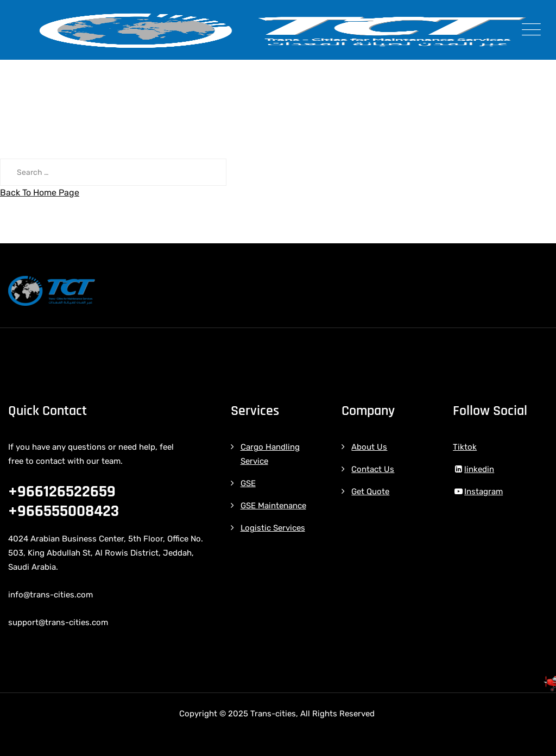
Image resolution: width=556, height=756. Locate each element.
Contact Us (373, 469)
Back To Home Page (40, 193)
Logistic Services (273, 528)
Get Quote (370, 492)
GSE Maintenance (273, 506)
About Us (369, 447)
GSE (248, 483)
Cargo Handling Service (270, 454)
